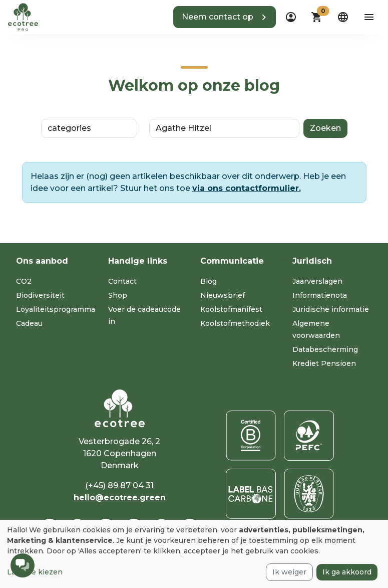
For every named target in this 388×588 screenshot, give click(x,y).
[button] (225, 17)
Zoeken (325, 128)
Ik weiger (289, 572)
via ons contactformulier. (247, 188)
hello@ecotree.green (120, 498)
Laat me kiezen (35, 572)
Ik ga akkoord (347, 572)
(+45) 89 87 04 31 (119, 485)
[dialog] (194, 554)
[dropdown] (291, 17)
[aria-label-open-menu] (369, 17)
